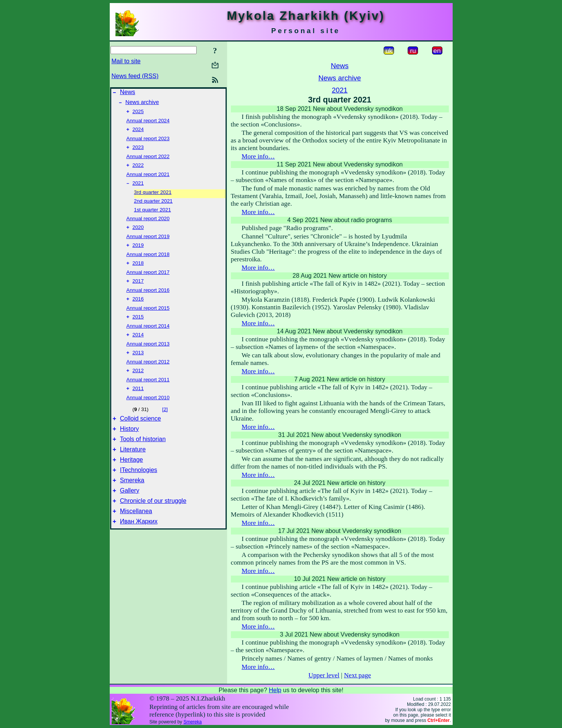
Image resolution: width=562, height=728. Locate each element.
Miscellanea (136, 536)
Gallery (130, 513)
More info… (258, 156)
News (128, 93)
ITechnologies (139, 490)
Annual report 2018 (148, 262)
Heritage (131, 479)
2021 (138, 189)
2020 (138, 234)
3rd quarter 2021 (153, 198)
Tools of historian (143, 456)
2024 (138, 133)
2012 (138, 383)
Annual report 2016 (148, 299)
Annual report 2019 (148, 243)
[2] (165, 423)
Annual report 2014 (148, 337)
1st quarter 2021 (153, 216)
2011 (138, 402)
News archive (142, 104)
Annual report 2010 (148, 411)
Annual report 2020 (148, 225)
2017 (138, 290)
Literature (133, 468)
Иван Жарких (139, 548)
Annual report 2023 (148, 142)
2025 (138, 114)
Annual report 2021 (148, 180)
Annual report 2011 (148, 393)
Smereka (132, 502)
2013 (138, 365)
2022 (138, 170)
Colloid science (141, 433)
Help (275, 690)
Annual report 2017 (148, 281)
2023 (138, 152)
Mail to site (126, 61)
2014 (138, 346)
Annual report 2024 (148, 124)
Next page (358, 675)
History (130, 445)
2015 (138, 327)
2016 (138, 309)
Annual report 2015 (148, 318)
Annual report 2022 (148, 161)
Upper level (324, 675)
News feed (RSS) (135, 76)
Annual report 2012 (148, 374)
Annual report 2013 (148, 355)
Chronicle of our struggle (153, 525)
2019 (138, 253)
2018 (138, 271)
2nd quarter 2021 (154, 207)
